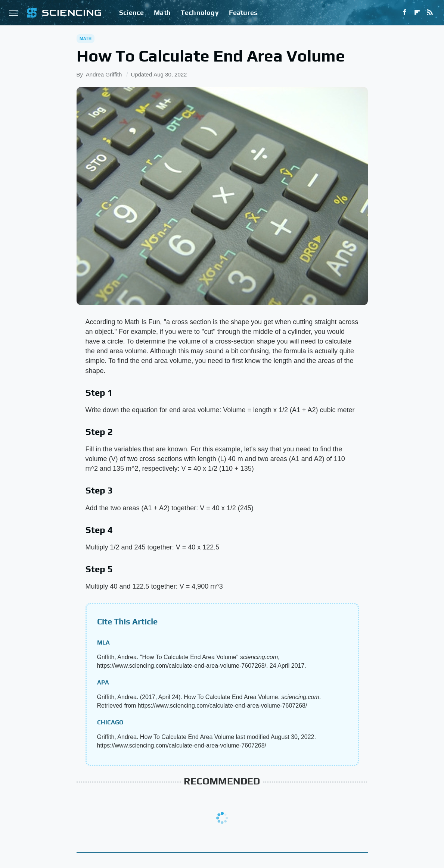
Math (162, 12)
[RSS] (430, 13)
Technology (200, 12)
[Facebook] (404, 13)
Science (131, 12)
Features (243, 12)
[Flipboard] (417, 13)
